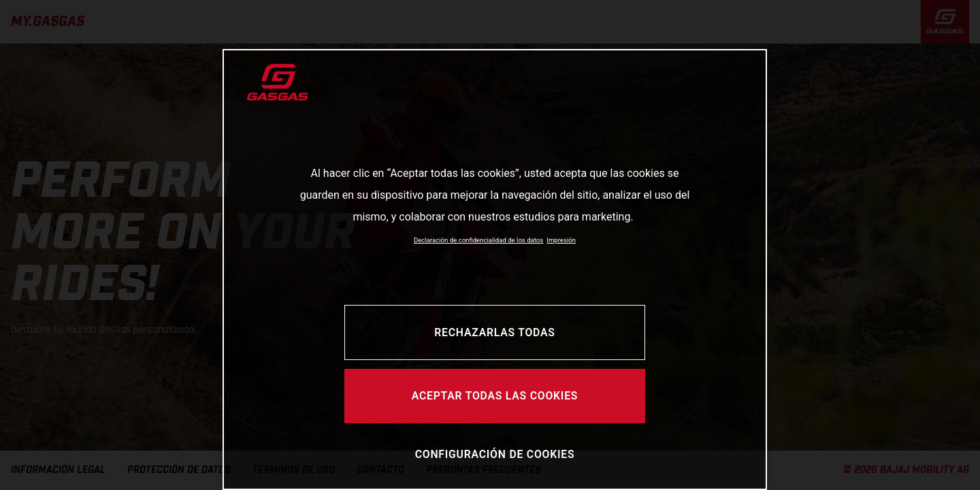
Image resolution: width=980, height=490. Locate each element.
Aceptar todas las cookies (495, 396)
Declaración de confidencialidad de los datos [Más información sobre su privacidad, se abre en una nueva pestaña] (478, 240)
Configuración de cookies (495, 454)
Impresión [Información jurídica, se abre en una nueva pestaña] (561, 240)
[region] (495, 269)
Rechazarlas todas (494, 332)
